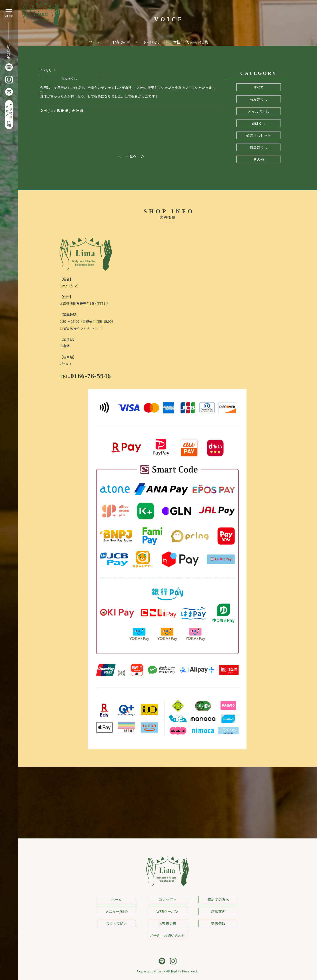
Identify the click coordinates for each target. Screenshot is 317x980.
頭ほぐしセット (259, 135)
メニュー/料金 (116, 911)
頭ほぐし (259, 123)
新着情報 (218, 923)
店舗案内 (218, 911)
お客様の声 (167, 923)
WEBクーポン (167, 911)
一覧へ (131, 156)
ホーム (117, 899)
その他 (259, 159)
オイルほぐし (259, 111)
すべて (259, 87)
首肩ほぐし (259, 147)
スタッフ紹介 (116, 923)
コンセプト (167, 899)
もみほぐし (259, 99)
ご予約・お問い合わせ (167, 935)
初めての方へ (218, 899)
